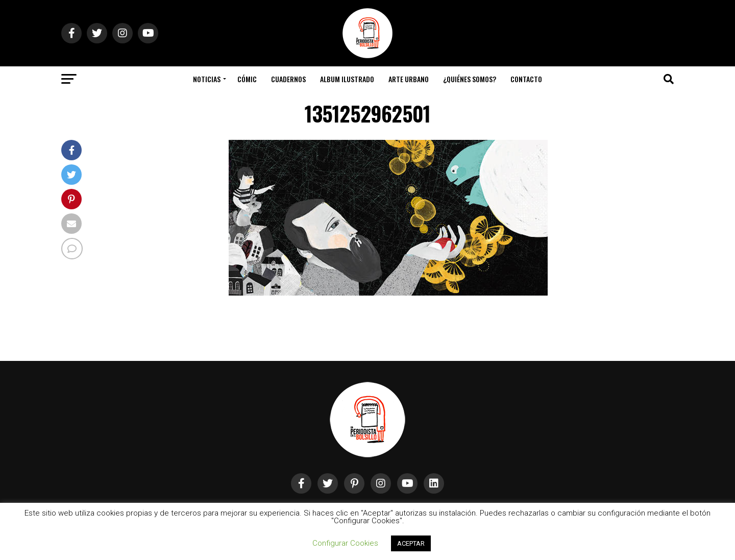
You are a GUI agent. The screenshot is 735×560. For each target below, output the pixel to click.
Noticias (207, 79)
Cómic (247, 79)
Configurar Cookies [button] (345, 543)
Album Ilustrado (347, 79)
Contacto (526, 79)
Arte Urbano (409, 79)
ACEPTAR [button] (411, 543)
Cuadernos (288, 79)
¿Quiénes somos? (470, 79)
